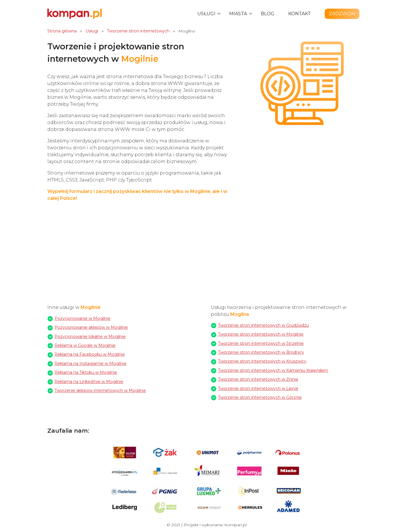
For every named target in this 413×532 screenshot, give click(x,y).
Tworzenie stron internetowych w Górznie (260, 397)
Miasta (238, 14)
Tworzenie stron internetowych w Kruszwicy (262, 361)
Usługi (206, 14)
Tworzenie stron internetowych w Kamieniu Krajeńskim (273, 370)
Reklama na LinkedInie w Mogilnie (89, 382)
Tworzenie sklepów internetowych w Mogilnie (100, 390)
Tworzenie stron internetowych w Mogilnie (261, 334)
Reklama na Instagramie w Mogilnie (90, 363)
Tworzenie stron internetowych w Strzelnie (261, 343)
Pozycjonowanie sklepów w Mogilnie (91, 327)
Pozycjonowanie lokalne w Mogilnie (90, 336)
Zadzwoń (342, 14)
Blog (268, 14)
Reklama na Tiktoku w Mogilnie (86, 372)
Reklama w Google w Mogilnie (85, 345)
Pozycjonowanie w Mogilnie (82, 318)
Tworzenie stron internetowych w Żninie (258, 379)
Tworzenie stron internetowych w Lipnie (258, 388)
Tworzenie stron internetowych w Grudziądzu (263, 325)
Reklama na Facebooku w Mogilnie (90, 354)
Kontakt (300, 14)
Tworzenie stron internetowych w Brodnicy (261, 352)
